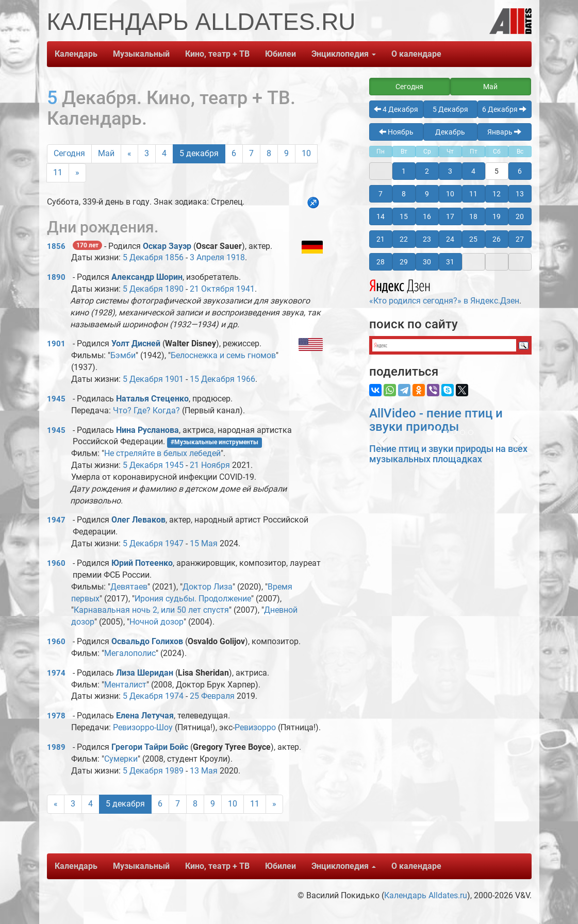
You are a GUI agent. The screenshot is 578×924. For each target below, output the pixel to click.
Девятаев (129, 587)
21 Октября (212, 289)
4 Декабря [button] (396, 109)
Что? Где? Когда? (146, 410)
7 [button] (381, 194)
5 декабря (199, 153)
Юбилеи (280, 54)
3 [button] (450, 171)
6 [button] (520, 171)
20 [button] (520, 216)
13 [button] (520, 194)
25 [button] (473, 239)
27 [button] (520, 239)
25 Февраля (212, 696)
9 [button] (427, 194)
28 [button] (381, 262)
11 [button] (473, 194)
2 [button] (427, 171)
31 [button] (450, 262)
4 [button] (473, 171)
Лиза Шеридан (145, 673)
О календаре (416, 54)
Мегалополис (130, 653)
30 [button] (427, 262)
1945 (56, 399)
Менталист (125, 685)
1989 (56, 747)
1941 (245, 289)
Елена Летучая (145, 716)
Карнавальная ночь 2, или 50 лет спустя (151, 610)
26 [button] (497, 239)
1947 (56, 520)
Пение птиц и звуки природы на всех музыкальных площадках (448, 454)
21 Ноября (210, 465)
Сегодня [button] (409, 87)
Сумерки (121, 759)
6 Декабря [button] (504, 109)
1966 (246, 379)
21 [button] (381, 239)
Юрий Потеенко (142, 563)
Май (106, 153)
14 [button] (381, 216)
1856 (56, 246)
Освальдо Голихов (147, 641)
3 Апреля (207, 257)
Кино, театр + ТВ (217, 54)
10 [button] (450, 194)
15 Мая (204, 543)
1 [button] (404, 171)
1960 (56, 563)
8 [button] (404, 194)
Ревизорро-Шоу (143, 727)
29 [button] (404, 262)
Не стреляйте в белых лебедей (162, 453)
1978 (56, 716)
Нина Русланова (147, 430)
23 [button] (427, 239)
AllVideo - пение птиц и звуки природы (436, 420)
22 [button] (404, 239)
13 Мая (204, 771)
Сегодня (69, 153)
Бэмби (123, 355)
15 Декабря (212, 379)
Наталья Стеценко (152, 399)
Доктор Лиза (208, 587)
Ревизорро (255, 727)
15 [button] (404, 216)
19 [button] (497, 216)
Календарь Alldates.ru (426, 895)
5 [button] (497, 171)
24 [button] (450, 239)
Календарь (76, 54)
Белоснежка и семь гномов (223, 355)
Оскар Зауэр (167, 246)
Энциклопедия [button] (344, 54)
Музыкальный (141, 54)
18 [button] (473, 216)
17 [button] (450, 216)
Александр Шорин (147, 277)
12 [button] (497, 194)
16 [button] (427, 216)
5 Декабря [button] (450, 109)
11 (58, 172)
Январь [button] (504, 132)
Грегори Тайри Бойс (150, 747)
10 (306, 153)
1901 (56, 344)
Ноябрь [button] (396, 132)
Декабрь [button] (450, 132)
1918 (236, 257)
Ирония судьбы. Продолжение (193, 599)
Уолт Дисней (136, 343)
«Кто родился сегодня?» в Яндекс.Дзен (444, 291)
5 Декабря (143, 257)
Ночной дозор (156, 622)
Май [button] (490, 87)
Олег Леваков (138, 520)
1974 (56, 673)
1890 (56, 277)
